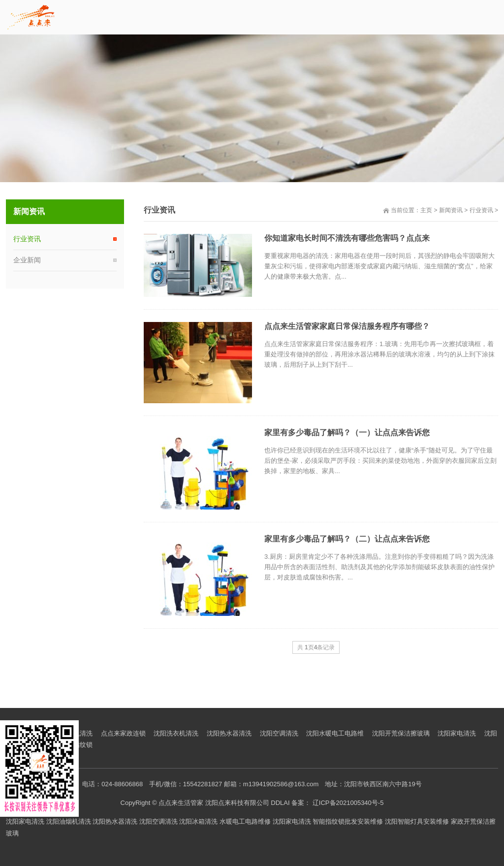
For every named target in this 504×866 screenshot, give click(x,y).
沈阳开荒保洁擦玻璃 (401, 733)
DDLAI (280, 803)
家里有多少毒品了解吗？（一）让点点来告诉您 (347, 433)
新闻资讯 (451, 210)
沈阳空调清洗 (279, 733)
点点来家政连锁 (123, 733)
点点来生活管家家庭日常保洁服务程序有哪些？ (347, 326)
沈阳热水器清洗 (229, 733)
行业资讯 (481, 210)
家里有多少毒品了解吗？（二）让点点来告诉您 (347, 539)
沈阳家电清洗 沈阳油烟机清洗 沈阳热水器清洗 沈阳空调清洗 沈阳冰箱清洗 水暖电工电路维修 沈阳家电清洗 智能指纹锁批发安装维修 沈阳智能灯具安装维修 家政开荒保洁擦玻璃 (251, 827)
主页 (426, 210)
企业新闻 (27, 260)
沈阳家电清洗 (457, 733)
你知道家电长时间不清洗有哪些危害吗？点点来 (347, 238)
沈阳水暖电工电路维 (335, 733)
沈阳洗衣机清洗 (176, 733)
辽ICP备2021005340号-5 (349, 803)
